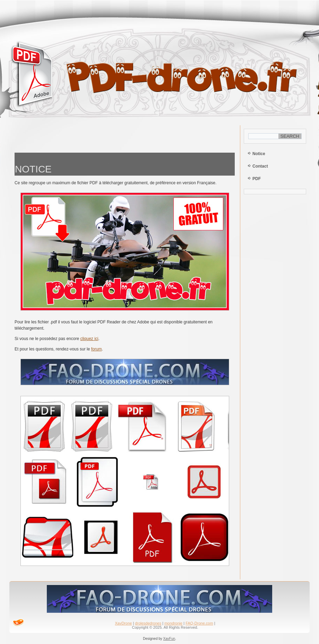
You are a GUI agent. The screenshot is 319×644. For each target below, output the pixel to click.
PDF (257, 179)
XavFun (169, 639)
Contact (260, 166)
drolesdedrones (148, 623)
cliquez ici (89, 339)
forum (97, 349)
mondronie (173, 623)
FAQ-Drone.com (199, 623)
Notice (259, 154)
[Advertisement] (125, 137)
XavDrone (123, 623)
